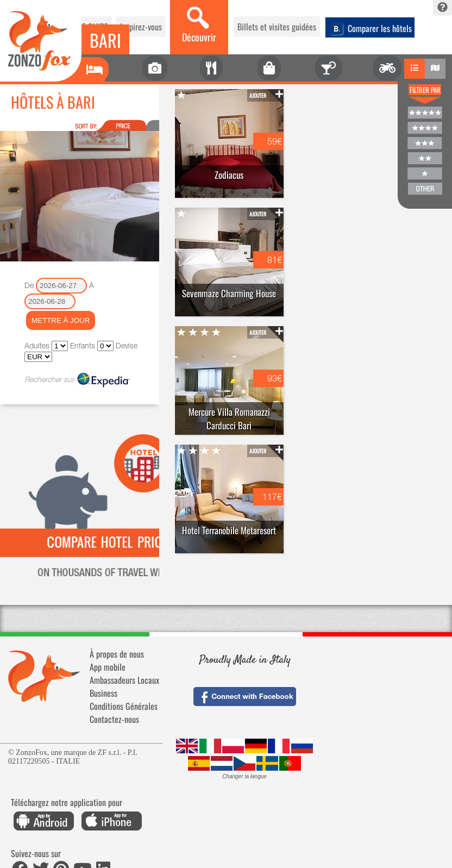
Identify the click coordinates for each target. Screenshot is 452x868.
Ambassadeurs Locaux (124, 680)
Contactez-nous (114, 719)
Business (103, 693)
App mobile (108, 667)
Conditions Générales (124, 706)
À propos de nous (117, 654)
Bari (105, 40)
